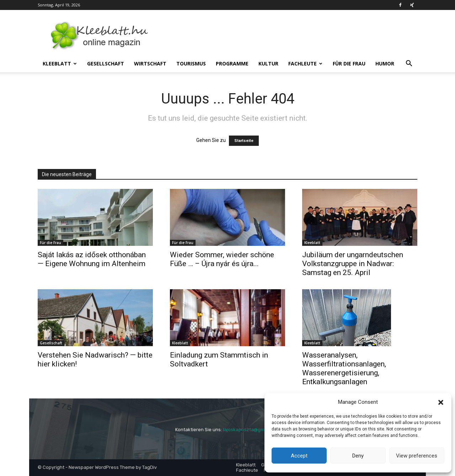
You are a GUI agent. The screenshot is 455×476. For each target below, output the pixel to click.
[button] (441, 402)
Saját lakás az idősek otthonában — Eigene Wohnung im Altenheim (92, 259)
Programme (232, 64)
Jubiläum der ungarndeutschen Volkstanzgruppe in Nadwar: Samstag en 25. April (353, 264)
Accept (299, 456)
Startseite (244, 141)
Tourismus (191, 64)
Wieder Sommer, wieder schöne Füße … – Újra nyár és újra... (222, 259)
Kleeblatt (60, 64)
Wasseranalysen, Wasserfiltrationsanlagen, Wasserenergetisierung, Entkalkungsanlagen (344, 368)
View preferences (417, 456)
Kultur (268, 64)
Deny (358, 456)
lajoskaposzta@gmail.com (251, 430)
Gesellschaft (106, 64)
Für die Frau (349, 64)
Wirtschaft (150, 64)
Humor (385, 64)
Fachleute (305, 64)
